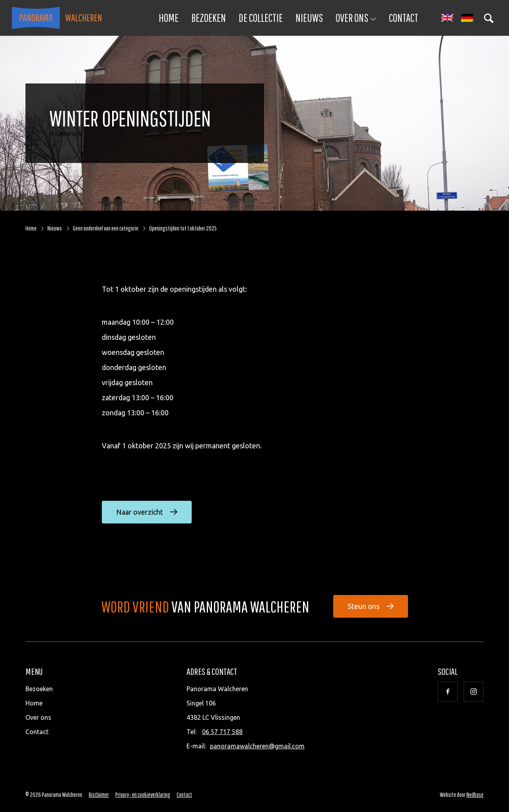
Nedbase (475, 795)
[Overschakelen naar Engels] (447, 18)
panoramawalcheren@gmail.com (257, 746)
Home (169, 18)
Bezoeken (209, 18)
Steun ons (363, 606)
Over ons (352, 18)
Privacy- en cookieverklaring (143, 795)
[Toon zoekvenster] (489, 18)
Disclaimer (99, 795)
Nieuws (309, 18)
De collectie (261, 18)
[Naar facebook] (448, 692)
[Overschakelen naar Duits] (467, 18)
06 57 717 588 (222, 732)
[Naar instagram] (474, 692)
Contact (404, 18)
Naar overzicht (140, 512)
